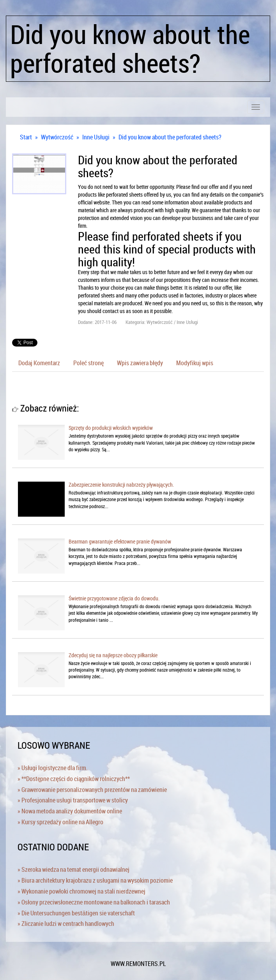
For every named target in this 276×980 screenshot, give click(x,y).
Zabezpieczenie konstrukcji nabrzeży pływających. (121, 485)
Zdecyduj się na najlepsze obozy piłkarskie (113, 655)
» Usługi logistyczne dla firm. (53, 768)
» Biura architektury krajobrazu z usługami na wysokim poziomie (95, 880)
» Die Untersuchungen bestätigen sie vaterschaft (76, 913)
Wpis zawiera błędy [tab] (140, 363)
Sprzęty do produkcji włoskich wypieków (111, 428)
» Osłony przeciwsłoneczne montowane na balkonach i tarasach (94, 902)
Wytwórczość (57, 137)
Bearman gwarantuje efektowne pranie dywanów (120, 541)
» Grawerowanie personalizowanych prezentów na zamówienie (92, 790)
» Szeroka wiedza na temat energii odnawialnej (73, 869)
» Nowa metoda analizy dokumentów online (70, 811)
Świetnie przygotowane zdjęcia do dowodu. (114, 598)
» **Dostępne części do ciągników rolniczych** (74, 779)
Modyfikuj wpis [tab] (195, 363)
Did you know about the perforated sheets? (170, 137)
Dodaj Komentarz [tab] (39, 363)
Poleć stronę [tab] (88, 363)
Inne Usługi (96, 137)
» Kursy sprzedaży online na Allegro (60, 822)
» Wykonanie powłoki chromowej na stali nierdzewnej (81, 891)
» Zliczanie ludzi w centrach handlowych (66, 924)
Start (26, 137)
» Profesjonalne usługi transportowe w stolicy (73, 800)
